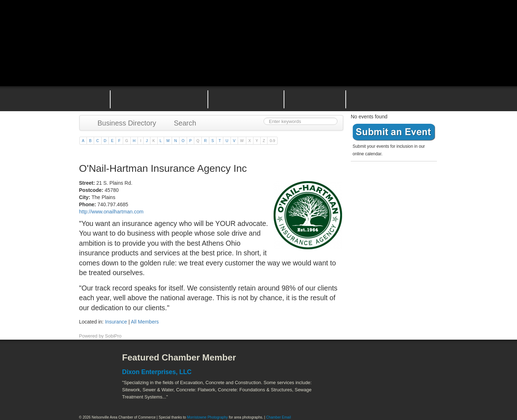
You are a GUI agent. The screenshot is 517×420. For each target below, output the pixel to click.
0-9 (272, 141)
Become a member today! (392, 181)
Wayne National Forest (380, 395)
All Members (145, 322)
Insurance (116, 322)
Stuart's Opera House (341, 395)
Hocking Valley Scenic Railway (419, 395)
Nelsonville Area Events (246, 99)
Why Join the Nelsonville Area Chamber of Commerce (159, 99)
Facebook (92, 363)
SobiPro (113, 336)
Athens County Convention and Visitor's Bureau (351, 363)
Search (182, 123)
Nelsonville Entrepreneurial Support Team (315, 99)
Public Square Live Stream (407, 22)
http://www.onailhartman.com (111, 212)
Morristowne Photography (208, 417)
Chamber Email (278, 417)
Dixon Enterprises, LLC (157, 372)
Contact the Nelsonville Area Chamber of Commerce (396, 99)
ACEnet (410, 363)
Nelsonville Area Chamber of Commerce (163, 21)
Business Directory (123, 123)
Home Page (89, 99)
